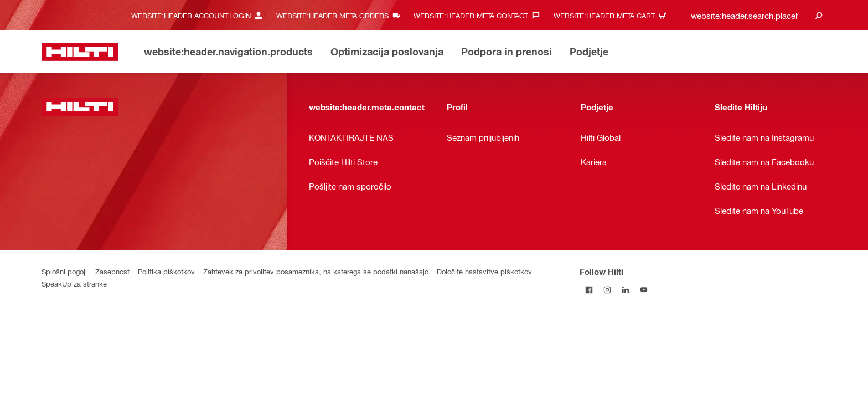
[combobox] (755, 15)
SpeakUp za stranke (74, 283)
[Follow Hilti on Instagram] (607, 290)
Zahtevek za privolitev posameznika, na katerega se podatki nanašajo (316, 271)
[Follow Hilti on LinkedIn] (625, 290)
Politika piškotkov (166, 271)
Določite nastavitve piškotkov (484, 271)
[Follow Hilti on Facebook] (589, 290)
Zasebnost (112, 271)
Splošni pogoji (64, 271)
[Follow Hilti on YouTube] (644, 290)
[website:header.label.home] (80, 52)
